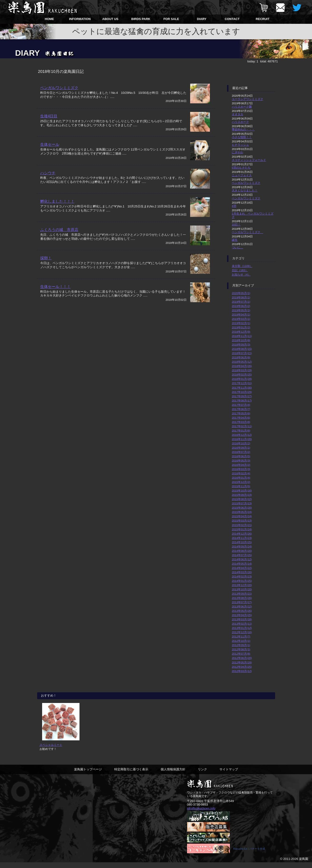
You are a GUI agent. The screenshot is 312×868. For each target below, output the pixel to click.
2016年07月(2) (241, 452)
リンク (202, 775)
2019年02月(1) (241, 323)
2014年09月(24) (242, 546)
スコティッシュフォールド (249, 160)
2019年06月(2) (241, 306)
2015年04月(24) (242, 516)
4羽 (234, 206)
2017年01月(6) (241, 430)
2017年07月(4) (241, 405)
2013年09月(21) (242, 594)
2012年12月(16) (242, 632)
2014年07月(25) (242, 555)
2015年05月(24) (242, 512)
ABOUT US (110, 19)
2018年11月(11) (242, 336)
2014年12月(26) (242, 534)
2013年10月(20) (242, 589)
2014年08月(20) (242, 551)
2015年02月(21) (242, 525)
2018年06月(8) (241, 357)
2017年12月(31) (242, 383)
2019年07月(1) (241, 302)
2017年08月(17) (242, 400)
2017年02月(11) (242, 426)
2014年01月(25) (242, 581)
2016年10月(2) (241, 443)
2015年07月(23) (242, 503)
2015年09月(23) (242, 495)
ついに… (238, 247)
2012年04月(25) (242, 667)
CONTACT (232, 19)
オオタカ (238, 114)
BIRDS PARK (141, 19)
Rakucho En (240, 854)
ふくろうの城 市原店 (59, 238)
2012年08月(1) (241, 649)
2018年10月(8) (241, 340)
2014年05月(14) (242, 564)
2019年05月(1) (241, 310)
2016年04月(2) (241, 465)
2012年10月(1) (241, 641)
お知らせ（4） (241, 274)
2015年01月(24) (242, 529)
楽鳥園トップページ (88, 775)
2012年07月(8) (241, 654)
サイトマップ (229, 775)
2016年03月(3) (241, 469)
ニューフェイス (242, 175)
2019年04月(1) (241, 314)
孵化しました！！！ (57, 208)
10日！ (236, 224)
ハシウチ (48, 178)
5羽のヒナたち (241, 168)
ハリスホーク (240, 122)
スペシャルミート (51, 750)
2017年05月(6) (241, 413)
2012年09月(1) (241, 645)
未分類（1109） (242, 266)
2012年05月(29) (242, 662)
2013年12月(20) (242, 585)
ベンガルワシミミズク (59, 88)
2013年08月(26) (242, 598)
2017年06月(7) (241, 409)
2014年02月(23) (242, 576)
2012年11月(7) (241, 636)
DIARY (202, 19)
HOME (49, 19)
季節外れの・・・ (243, 129)
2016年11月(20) (242, 439)
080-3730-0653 (198, 810)
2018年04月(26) (242, 366)
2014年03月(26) (242, 572)
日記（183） (240, 270)
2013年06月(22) (242, 606)
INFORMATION (80, 19)
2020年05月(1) (241, 293)
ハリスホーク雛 (242, 107)
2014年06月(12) (242, 559)
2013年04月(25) (242, 615)
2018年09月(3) (241, 344)
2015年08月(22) (242, 499)
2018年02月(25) (242, 374)
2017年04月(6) (241, 418)
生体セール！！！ (55, 298)
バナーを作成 (257, 854)
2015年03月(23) (242, 520)
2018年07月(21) (242, 353)
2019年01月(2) (241, 327)
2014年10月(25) (242, 542)
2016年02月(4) (241, 473)
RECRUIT (263, 19)
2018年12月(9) (241, 332)
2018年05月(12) (242, 362)
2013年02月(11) (242, 624)
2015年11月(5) (241, 486)
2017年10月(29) (242, 392)
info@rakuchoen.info (201, 814)
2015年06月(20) (242, 508)
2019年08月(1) (241, 297)
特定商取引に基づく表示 (131, 775)
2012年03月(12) (242, 671)
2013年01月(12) (242, 628)
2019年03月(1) (241, 319)
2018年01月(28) (242, 379)
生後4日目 (49, 118)
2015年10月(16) (242, 490)
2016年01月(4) (241, 478)
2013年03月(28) (242, 619)
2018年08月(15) (242, 349)
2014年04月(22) (242, 568)
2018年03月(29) (242, 370)
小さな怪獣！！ (242, 137)
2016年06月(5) (241, 456)
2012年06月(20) (242, 658)
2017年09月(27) (242, 396)
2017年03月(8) (241, 422)
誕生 (235, 240)
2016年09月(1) (241, 448)
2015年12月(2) (241, 482)
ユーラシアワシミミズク (248, 99)
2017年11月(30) (242, 388)
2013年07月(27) (242, 602)
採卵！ (46, 268)
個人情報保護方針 (173, 775)
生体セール (50, 148)
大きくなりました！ (245, 190)
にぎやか (238, 152)
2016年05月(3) (241, 460)
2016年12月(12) (242, 435)
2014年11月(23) (242, 538)
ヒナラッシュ (240, 145)
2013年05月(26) (242, 611)
